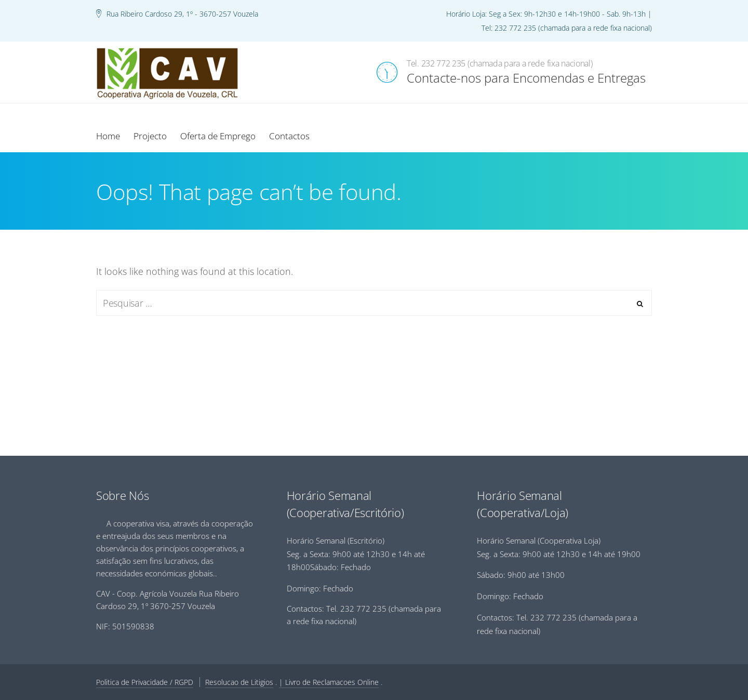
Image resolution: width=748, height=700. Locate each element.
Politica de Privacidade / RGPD (145, 682)
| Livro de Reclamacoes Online (329, 682)
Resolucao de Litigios (239, 682)
